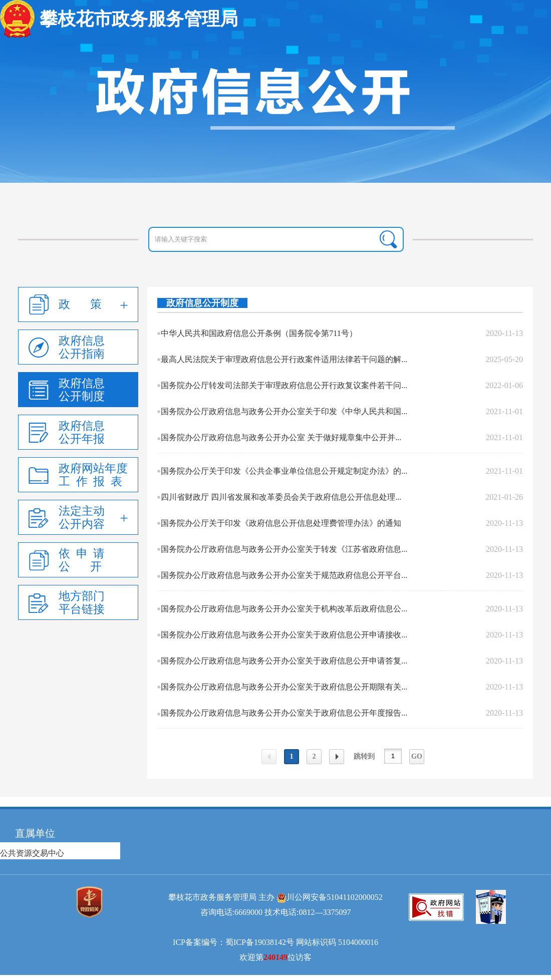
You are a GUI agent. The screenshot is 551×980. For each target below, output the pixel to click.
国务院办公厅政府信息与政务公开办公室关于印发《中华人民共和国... (284, 411)
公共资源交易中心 (32, 853)
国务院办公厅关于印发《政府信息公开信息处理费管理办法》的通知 (281, 523)
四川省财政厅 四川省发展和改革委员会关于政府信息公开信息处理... (281, 497)
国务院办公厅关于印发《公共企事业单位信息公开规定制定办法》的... (284, 471)
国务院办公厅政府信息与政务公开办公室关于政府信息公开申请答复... (284, 661)
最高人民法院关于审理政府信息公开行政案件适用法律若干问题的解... (284, 359)
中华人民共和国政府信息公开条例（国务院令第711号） (259, 333)
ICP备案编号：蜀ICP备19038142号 (233, 942)
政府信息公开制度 (202, 303)
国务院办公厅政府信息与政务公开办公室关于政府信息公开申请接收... (284, 635)
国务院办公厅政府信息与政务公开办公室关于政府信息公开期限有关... (284, 687)
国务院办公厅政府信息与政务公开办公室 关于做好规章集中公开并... (281, 437)
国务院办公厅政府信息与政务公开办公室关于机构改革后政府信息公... (284, 609)
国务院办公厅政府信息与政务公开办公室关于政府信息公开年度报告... (284, 713)
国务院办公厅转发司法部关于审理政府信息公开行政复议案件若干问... (284, 385)
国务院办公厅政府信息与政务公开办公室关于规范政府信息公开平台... (284, 575)
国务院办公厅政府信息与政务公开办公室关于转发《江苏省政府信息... (284, 549)
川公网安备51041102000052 (334, 897)
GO (417, 756)
